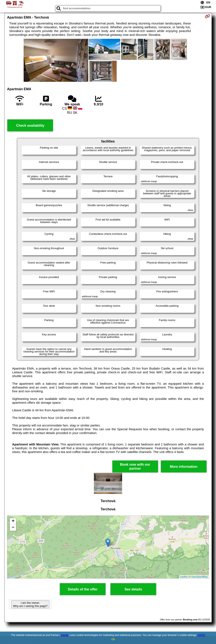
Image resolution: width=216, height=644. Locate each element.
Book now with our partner (135, 467)
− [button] (13, 528)
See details (133, 589)
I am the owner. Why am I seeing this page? (30, 604)
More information (184, 467)
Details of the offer (83, 589)
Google (65, 635)
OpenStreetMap (200, 577)
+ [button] (13, 521)
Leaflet (184, 577)
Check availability (30, 126)
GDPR (201, 635)
